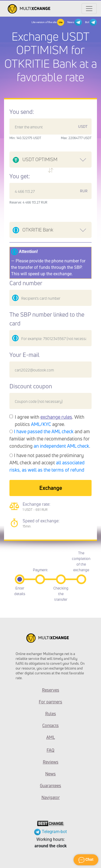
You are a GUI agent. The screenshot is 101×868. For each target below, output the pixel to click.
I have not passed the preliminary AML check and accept (47, 462)
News (74, 22)
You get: (20, 176)
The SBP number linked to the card (47, 319)
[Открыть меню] (89, 9)
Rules (51, 714)
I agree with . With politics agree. (50, 420)
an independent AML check (61, 446)
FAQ (50, 750)
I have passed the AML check (44, 431)
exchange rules (56, 417)
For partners (50, 702)
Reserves (51, 690)
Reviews (51, 762)
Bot (91, 22)
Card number (26, 283)
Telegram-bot (50, 832)
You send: (22, 112)
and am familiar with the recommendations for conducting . (50, 439)
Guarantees (50, 786)
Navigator (51, 797)
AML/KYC (41, 424)
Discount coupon (31, 386)
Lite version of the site (48, 22)
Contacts (50, 725)
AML (51, 737)
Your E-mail (24, 355)
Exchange (51, 488)
